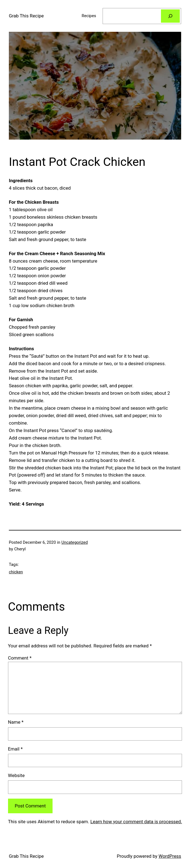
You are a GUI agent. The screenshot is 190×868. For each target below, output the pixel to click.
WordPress (170, 856)
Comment (20, 658)
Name (16, 722)
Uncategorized (75, 542)
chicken (16, 572)
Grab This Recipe (26, 16)
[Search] (170, 16)
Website (16, 775)
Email (15, 749)
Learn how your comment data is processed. (136, 822)
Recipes (89, 16)
